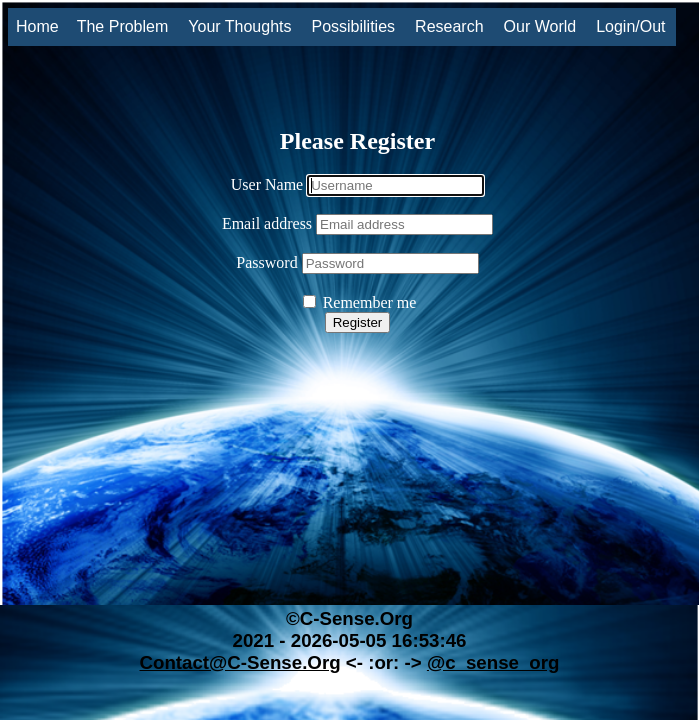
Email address (267, 223)
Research (449, 26)
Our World (540, 26)
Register (358, 322)
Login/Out (630, 26)
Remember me (360, 302)
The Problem (123, 26)
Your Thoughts (239, 26)
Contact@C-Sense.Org (239, 662)
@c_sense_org (493, 662)
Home (37, 26)
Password (266, 262)
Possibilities (353, 26)
